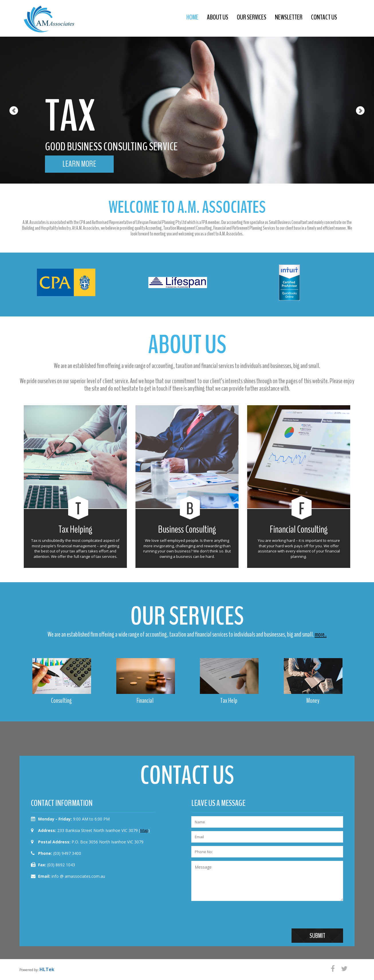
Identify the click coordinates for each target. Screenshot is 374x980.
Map (144, 830)
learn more (79, 164)
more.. (321, 634)
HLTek (47, 969)
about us (218, 17)
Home (192, 17)
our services (252, 17)
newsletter (289, 17)
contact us (324, 17)
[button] (9, 92)
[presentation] (235, 917)
